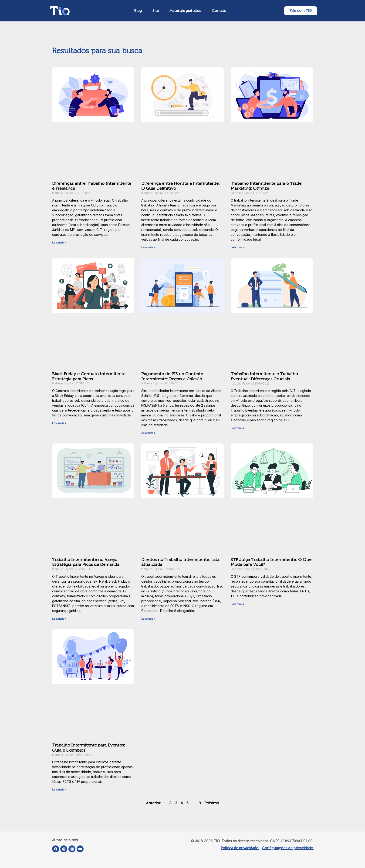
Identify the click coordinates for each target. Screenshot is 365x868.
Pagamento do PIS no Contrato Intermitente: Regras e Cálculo (172, 376)
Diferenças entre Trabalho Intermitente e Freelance (92, 186)
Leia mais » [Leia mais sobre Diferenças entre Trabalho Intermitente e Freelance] (59, 243)
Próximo (212, 803)
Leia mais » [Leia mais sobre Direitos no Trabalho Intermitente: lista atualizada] (148, 619)
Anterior (153, 803)
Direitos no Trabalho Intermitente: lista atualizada (180, 562)
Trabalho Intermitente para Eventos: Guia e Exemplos (89, 748)
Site (156, 11)
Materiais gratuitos (185, 11)
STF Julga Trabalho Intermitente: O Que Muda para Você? (271, 562)
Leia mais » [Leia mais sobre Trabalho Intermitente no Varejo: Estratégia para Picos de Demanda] (59, 619)
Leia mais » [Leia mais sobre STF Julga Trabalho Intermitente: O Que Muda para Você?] (238, 604)
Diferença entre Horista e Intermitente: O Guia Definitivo (181, 186)
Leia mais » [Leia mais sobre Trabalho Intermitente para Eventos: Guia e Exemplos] (59, 790)
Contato (219, 11)
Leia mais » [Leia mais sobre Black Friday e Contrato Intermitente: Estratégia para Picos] (59, 423)
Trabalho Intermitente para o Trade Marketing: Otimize (266, 186)
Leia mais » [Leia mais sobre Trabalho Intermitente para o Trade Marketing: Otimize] (238, 247)
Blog (138, 11)
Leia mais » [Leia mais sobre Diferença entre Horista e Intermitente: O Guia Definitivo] (148, 247)
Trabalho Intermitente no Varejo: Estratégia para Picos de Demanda (86, 562)
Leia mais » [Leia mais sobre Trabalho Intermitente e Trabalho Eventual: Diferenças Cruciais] (238, 428)
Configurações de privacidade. (288, 848)
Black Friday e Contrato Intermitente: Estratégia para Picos (89, 376)
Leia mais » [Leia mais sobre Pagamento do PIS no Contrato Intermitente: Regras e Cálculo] (148, 433)
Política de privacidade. (240, 848)
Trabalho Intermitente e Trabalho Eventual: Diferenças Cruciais (264, 376)
